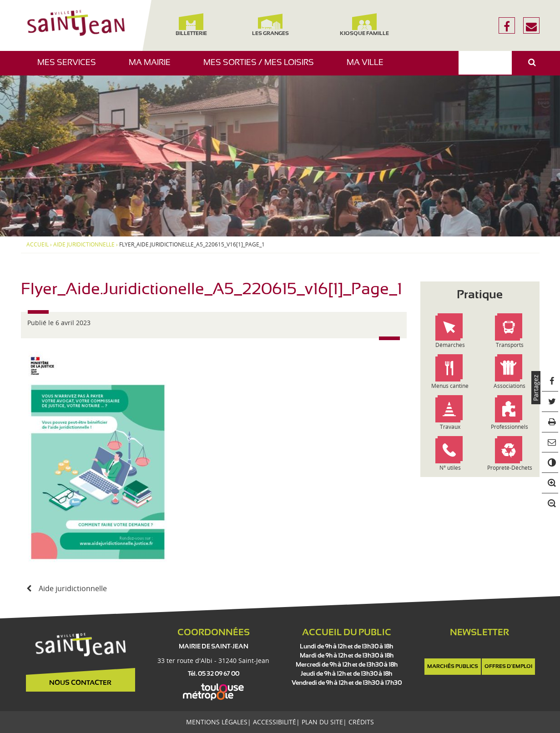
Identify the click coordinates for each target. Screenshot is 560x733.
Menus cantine (450, 386)
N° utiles (450, 468)
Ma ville (368, 67)
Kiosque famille (364, 25)
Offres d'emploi (508, 667)
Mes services (70, 67)
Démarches (450, 345)
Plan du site (322, 722)
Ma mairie (153, 67)
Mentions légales (217, 722)
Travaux (450, 427)
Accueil (38, 245)
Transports (510, 345)
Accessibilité (275, 722)
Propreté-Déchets (510, 468)
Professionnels (510, 427)
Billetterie (191, 25)
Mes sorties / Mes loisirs (262, 67)
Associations (510, 386)
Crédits (361, 722)
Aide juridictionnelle (84, 245)
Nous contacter (80, 683)
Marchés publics (453, 667)
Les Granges (270, 25)
